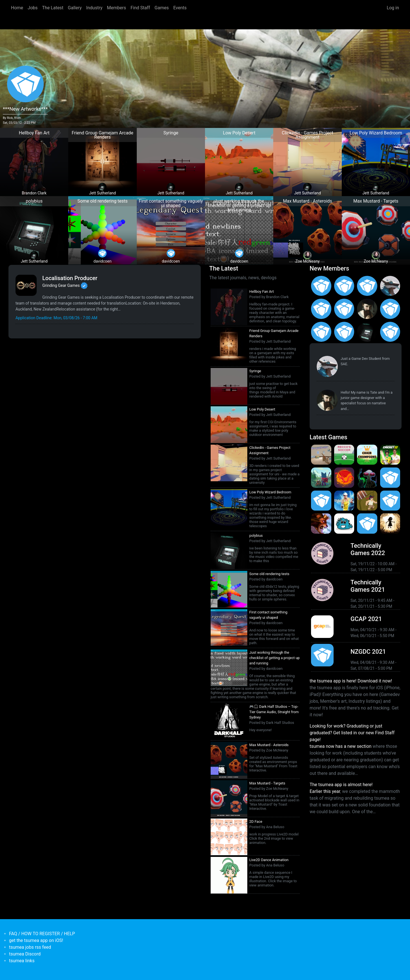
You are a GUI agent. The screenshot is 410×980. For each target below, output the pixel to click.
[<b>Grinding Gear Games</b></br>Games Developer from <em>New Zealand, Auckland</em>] (26, 285)
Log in (393, 8)
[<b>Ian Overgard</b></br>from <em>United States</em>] (344, 309)
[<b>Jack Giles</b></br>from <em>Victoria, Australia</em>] (390, 309)
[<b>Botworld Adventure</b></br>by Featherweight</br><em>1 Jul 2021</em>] (321, 478)
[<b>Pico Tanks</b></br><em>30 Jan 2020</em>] (321, 501)
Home (17, 8)
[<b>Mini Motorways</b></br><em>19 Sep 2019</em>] (367, 524)
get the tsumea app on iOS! (36, 940)
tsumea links (22, 961)
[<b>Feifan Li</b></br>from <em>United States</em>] (344, 332)
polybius (256, 536)
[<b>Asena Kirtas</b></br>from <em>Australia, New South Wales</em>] (344, 286)
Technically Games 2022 (368, 549)
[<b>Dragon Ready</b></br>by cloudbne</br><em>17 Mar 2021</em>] (344, 478)
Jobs (33, 8)
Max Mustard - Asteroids (269, 745)
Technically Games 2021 (368, 586)
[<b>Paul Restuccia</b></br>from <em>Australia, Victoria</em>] (390, 286)
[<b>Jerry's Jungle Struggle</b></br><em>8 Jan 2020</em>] (367, 501)
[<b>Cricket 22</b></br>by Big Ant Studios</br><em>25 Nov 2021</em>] (390, 455)
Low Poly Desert (262, 409)
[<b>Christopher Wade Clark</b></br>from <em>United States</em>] (321, 309)
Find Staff (140, 8)
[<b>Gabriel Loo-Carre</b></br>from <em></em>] (367, 286)
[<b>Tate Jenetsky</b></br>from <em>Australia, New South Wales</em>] (367, 309)
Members (116, 8)
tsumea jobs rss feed (30, 947)
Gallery (75, 8)
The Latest (53, 8)
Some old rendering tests (269, 574)
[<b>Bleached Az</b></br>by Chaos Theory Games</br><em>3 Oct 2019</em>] (344, 524)
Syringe (255, 371)
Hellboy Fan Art (262, 291)
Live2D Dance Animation (269, 860)
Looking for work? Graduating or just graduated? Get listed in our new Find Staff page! (352, 733)
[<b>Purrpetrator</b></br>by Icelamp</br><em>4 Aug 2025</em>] (321, 455)
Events (180, 8)
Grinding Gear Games (61, 285)
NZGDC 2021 (368, 652)
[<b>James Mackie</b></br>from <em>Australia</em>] (390, 332)
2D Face (256, 822)
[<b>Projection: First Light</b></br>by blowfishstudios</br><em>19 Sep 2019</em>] (390, 524)
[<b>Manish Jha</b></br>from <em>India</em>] (321, 332)
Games (162, 8)
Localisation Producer (70, 278)
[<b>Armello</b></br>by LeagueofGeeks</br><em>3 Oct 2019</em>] (321, 524)
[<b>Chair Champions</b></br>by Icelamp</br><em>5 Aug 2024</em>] (367, 455)
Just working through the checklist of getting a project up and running (275, 658)
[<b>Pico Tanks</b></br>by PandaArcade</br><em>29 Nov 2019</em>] (390, 501)
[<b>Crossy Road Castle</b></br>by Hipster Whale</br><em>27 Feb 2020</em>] (390, 478)
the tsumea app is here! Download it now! (351, 681)
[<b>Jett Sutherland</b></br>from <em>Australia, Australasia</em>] (367, 332)
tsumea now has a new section (340, 746)
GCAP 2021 (366, 619)
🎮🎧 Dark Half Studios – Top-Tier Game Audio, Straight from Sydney (274, 712)
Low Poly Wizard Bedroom (270, 492)
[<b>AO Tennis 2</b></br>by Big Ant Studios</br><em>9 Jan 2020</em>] (344, 501)
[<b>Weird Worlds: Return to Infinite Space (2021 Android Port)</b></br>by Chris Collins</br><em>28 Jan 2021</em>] (367, 478)
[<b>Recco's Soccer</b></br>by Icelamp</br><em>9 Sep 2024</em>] (344, 455)
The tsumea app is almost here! (341, 785)
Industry (94, 8)
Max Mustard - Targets (267, 783)
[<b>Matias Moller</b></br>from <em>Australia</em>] (321, 286)
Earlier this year (325, 791)
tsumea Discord (25, 954)
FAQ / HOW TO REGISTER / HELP (42, 934)
